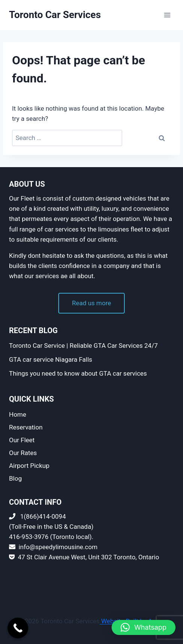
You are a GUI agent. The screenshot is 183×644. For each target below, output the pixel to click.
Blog (15, 478)
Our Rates (23, 453)
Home (18, 414)
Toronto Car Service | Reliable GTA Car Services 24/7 (83, 346)
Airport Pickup (29, 466)
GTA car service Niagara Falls (51, 359)
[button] (144, 627)
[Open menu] (167, 15)
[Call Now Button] (18, 628)
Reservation (26, 427)
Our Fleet (22, 440)
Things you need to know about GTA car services (78, 373)
